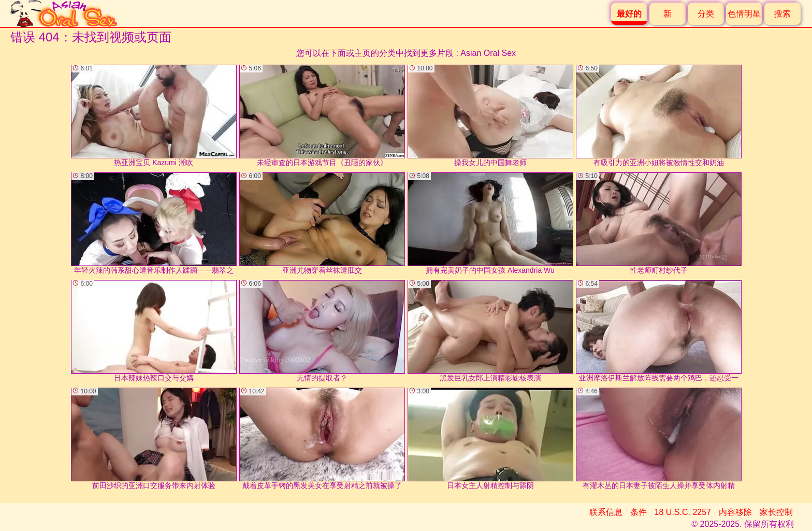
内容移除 (735, 512)
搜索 (782, 14)
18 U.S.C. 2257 (683, 512)
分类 (706, 14)
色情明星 (744, 14)
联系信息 (606, 512)
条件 (639, 512)
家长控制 (776, 512)
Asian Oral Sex (488, 53)
